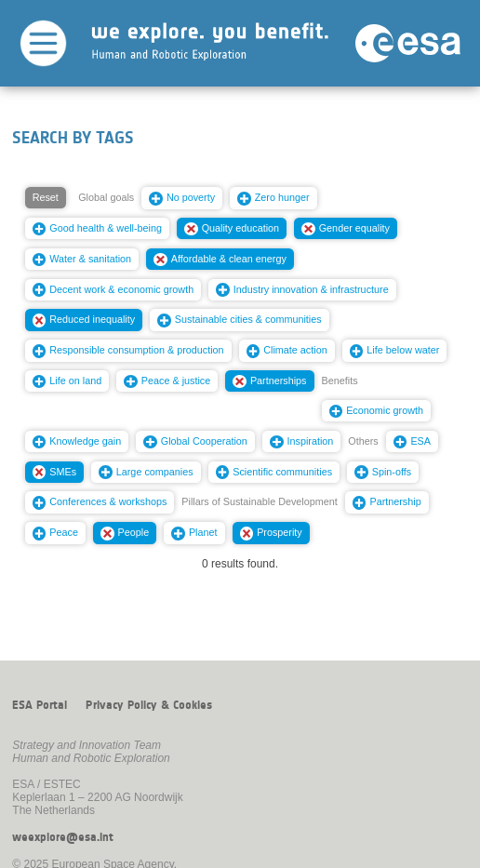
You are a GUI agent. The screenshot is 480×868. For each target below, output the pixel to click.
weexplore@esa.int (63, 837)
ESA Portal (40, 705)
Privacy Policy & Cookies (149, 705)
